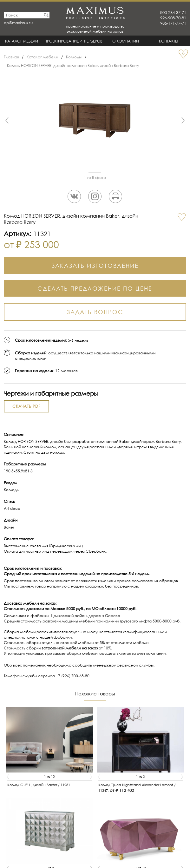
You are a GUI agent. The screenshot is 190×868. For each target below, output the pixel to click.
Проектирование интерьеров (73, 41)
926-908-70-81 (173, 18)
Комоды (74, 57)
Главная (11, 57)
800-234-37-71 (173, 13)
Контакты (169, 41)
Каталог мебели (22, 41)
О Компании (126, 41)
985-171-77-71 (173, 23)
